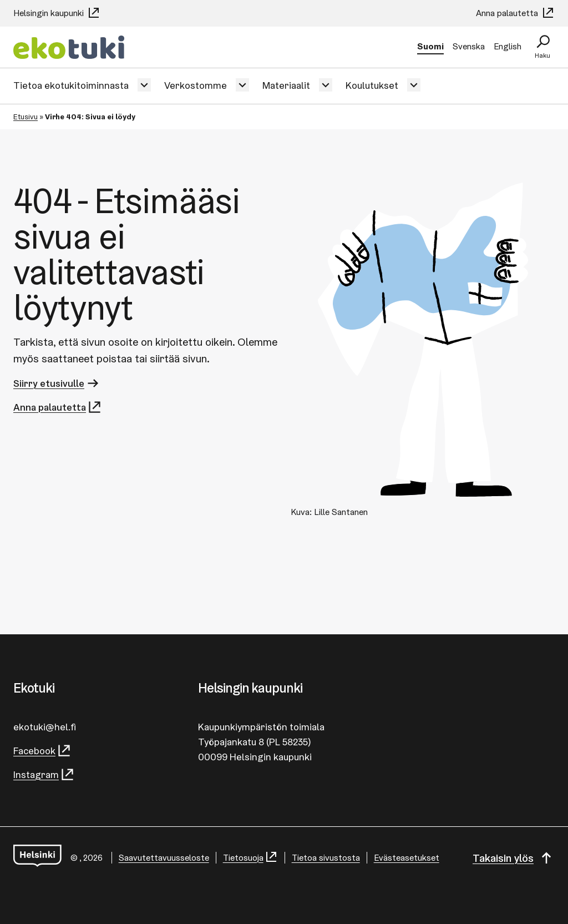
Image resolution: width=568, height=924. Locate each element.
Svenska (469, 46)
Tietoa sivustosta (326, 858)
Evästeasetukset (407, 858)
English (508, 46)
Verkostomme (196, 85)
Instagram (44, 774)
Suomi (430, 46)
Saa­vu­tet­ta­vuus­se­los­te (164, 858)
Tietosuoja (250, 858)
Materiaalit (286, 85)
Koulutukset (372, 85)
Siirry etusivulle (57, 383)
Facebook (42, 751)
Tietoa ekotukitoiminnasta (71, 85)
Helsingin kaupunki (57, 13)
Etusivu (26, 117)
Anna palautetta (515, 13)
